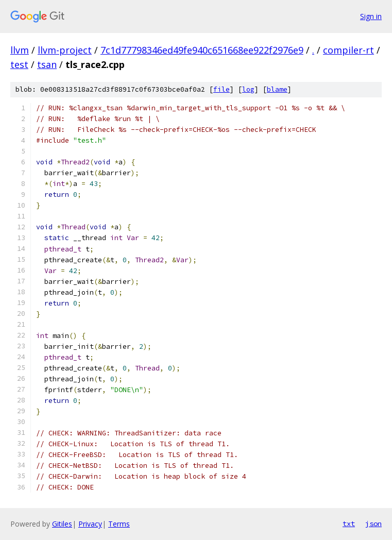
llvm (20, 50)
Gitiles (62, 524)
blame (277, 89)
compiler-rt (348, 50)
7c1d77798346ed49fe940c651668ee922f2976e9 (202, 50)
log (248, 89)
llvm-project (65, 50)
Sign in (371, 16)
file (221, 89)
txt (349, 524)
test (19, 64)
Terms (119, 524)
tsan (47, 64)
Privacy (90, 524)
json (373, 524)
